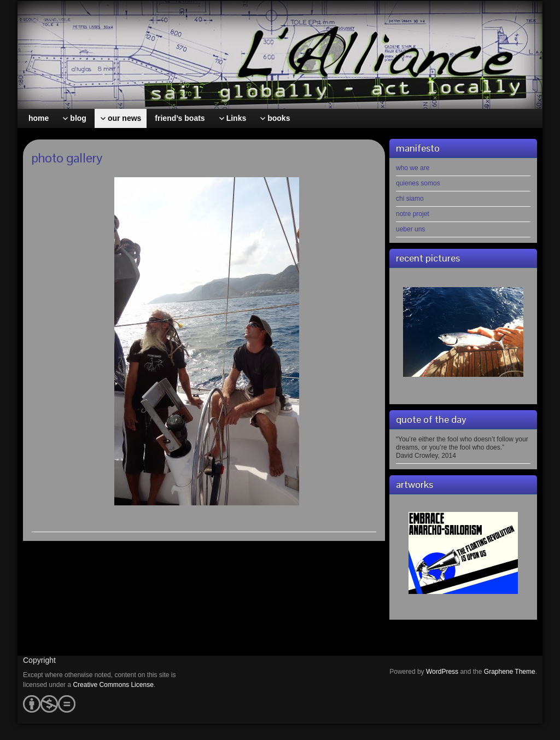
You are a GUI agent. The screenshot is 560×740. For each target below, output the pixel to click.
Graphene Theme (510, 672)
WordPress (442, 672)
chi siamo (410, 199)
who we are (413, 168)
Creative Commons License (113, 685)
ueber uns (410, 229)
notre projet (413, 214)
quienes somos (418, 183)
